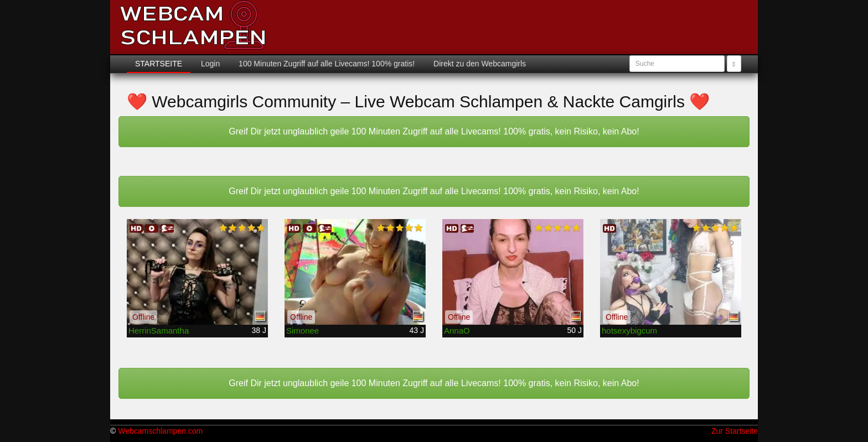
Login (209, 64)
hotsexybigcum (629, 331)
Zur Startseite (735, 431)
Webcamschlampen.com (160, 431)
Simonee (303, 331)
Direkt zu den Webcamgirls (479, 64)
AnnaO (457, 331)
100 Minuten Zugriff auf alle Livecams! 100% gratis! (325, 64)
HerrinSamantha (159, 331)
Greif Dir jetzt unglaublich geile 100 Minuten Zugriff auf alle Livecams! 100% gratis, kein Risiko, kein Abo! (434, 131)
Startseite (159, 64)
